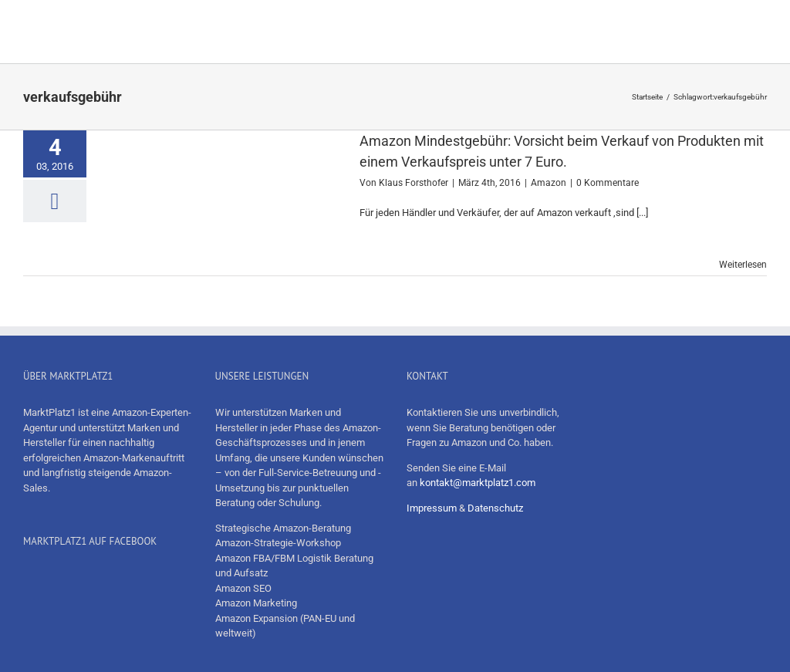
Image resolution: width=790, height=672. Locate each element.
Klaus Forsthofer (414, 183)
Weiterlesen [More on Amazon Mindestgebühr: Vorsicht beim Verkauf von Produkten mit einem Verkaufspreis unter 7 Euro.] (743, 265)
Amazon (549, 183)
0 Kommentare (608, 183)
